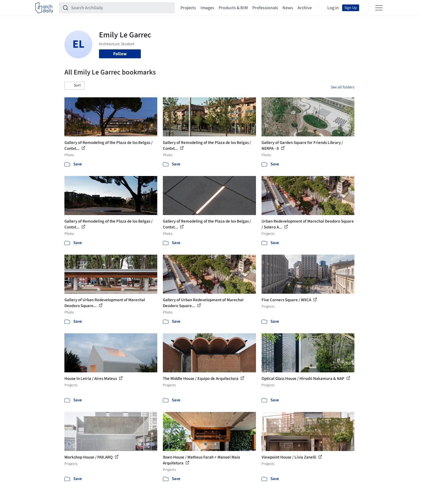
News (288, 8)
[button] (74, 86)
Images (207, 8)
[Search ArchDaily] (121, 8)
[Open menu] (379, 8)
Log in (333, 8)
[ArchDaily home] (44, 8)
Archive (305, 8)
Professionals (265, 8)
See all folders (343, 87)
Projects (188, 8)
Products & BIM (233, 8)
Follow (120, 54)
